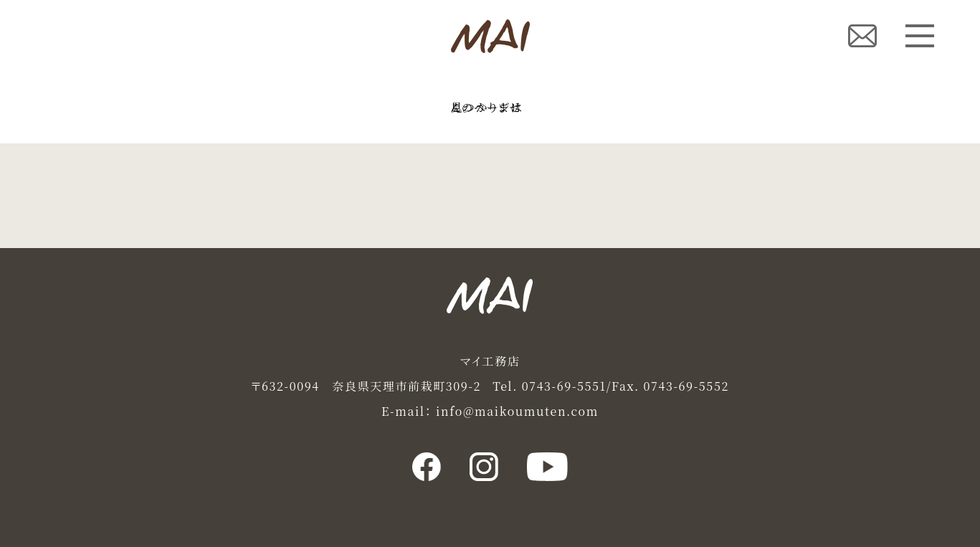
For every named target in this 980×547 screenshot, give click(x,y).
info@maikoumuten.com (517, 411)
